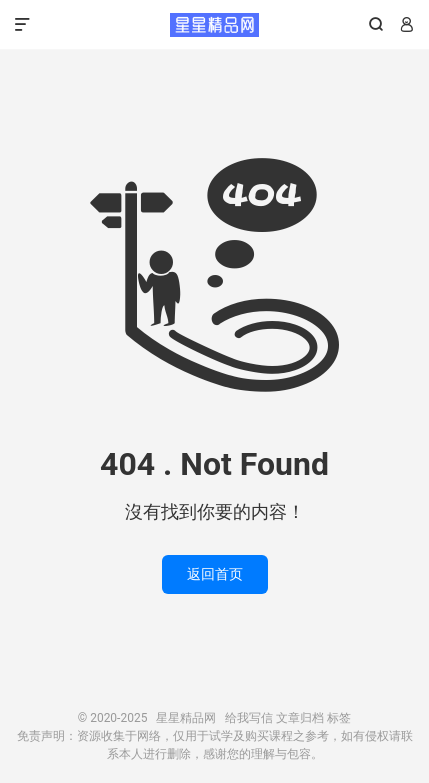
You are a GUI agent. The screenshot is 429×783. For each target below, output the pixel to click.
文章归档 (300, 718)
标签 (339, 718)
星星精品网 (214, 25)
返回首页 (215, 574)
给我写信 (249, 718)
